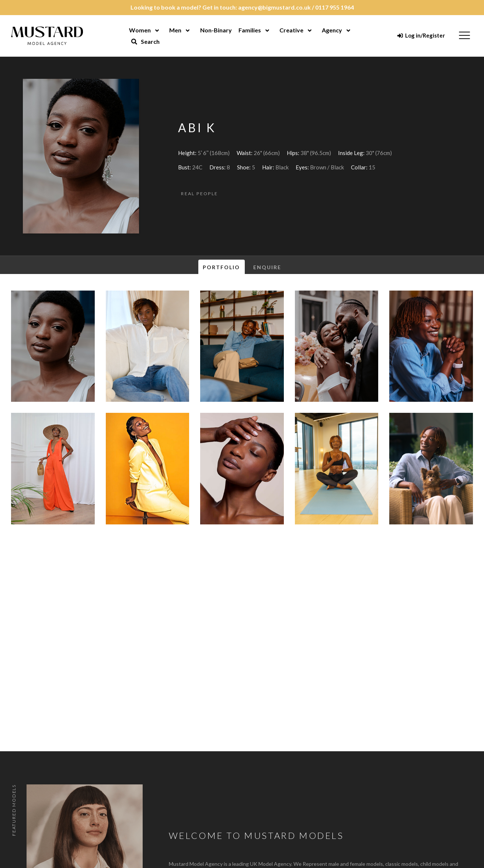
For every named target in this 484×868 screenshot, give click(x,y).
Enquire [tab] (267, 267)
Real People (199, 194)
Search (145, 41)
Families (250, 30)
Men (175, 30)
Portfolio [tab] (222, 267)
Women (140, 30)
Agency (332, 30)
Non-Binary (216, 30)
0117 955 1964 (335, 7)
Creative (291, 30)
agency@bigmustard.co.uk (274, 7)
